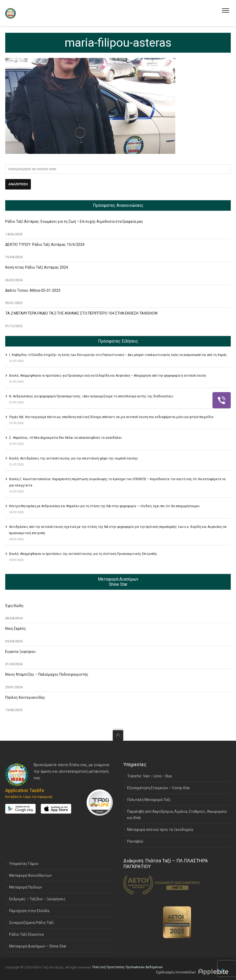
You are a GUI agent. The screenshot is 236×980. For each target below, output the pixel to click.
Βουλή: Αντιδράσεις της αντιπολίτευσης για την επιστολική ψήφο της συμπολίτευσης (74, 458)
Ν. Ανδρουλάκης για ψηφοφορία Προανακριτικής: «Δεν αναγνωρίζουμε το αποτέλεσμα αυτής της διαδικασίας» (91, 396)
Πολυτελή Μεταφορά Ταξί (149, 800)
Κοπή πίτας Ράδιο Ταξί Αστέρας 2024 (37, 267)
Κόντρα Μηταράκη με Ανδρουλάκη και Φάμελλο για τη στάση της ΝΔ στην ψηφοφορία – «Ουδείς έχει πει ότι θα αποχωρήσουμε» (105, 506)
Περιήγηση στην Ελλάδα (29, 911)
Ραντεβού (135, 841)
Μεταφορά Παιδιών (26, 887)
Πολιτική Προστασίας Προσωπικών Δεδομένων (128, 967)
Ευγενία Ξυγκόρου (20, 652)
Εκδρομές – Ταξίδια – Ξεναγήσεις (37, 899)
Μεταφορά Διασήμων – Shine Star (38, 946)
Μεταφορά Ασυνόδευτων (30, 875)
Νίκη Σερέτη (15, 629)
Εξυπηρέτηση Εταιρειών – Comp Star (159, 788)
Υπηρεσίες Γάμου (24, 864)
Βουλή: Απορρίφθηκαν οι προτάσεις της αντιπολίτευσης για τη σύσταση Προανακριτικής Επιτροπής (83, 554)
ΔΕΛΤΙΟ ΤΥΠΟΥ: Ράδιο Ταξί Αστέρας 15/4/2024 (45, 245)
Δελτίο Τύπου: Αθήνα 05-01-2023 (33, 290)
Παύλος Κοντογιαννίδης (25, 697)
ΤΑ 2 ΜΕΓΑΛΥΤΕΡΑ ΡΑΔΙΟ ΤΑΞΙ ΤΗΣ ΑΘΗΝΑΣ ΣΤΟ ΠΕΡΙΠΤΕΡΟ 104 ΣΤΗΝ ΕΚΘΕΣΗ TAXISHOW (81, 313)
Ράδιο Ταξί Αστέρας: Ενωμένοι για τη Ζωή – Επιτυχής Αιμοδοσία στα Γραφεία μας (74, 221)
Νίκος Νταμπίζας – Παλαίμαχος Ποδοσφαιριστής (47, 674)
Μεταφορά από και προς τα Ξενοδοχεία (160, 830)
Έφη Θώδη (14, 606)
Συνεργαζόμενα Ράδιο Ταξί (32, 923)
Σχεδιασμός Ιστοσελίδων (176, 972)
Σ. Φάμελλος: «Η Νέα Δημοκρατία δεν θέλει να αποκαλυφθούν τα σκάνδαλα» (66, 438)
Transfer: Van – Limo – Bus (150, 776)
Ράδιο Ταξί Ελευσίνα (26, 934)
